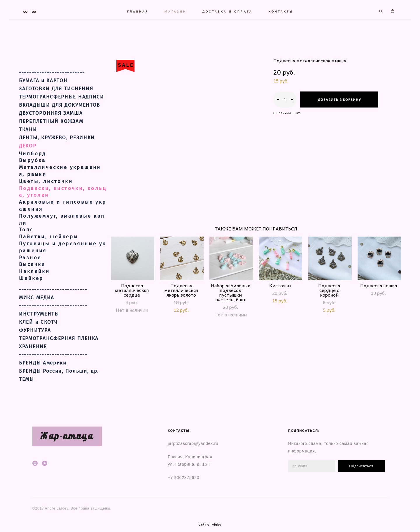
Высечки (32, 258)
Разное (30, 251)
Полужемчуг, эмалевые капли (62, 213)
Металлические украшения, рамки (60, 164)
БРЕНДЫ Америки (43, 357)
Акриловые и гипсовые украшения (63, 199)
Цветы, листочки (46, 175)
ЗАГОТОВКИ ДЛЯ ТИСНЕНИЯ (56, 82)
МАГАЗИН (175, 8)
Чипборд (33, 147)
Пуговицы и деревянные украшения (63, 241)
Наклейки (34, 265)
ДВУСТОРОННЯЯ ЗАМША (51, 107)
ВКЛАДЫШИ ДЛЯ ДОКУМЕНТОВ (60, 98)
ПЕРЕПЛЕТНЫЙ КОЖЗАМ (51, 115)
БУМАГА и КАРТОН (43, 74)
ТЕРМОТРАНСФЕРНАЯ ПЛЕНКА (59, 332)
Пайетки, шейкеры (48, 230)
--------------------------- (53, 283)
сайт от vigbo (210, 518)
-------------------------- (52, 66)
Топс (26, 223)
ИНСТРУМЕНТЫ (39, 308)
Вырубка (32, 154)
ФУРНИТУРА (35, 324)
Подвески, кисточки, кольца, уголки (63, 185)
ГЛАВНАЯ (138, 8)
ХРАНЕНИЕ (33, 340)
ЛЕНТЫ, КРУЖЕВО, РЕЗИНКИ (57, 131)
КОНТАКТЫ (281, 8)
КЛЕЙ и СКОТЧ (38, 316)
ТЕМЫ (27, 373)
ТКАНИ (28, 123)
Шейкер (31, 272)
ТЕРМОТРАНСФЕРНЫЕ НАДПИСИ (62, 90)
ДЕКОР (28, 139)
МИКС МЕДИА (37, 291)
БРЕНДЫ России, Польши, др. (59, 365)
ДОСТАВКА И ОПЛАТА (227, 8)
